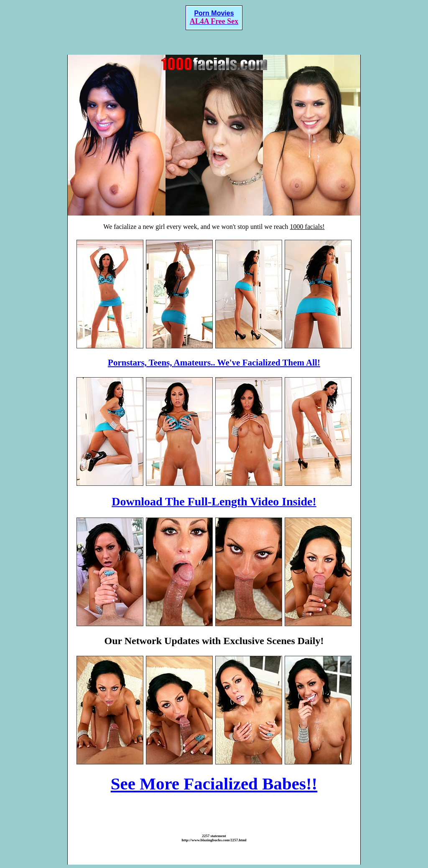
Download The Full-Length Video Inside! (214, 501)
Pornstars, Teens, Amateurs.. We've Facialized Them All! (214, 363)
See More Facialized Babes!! (214, 784)
